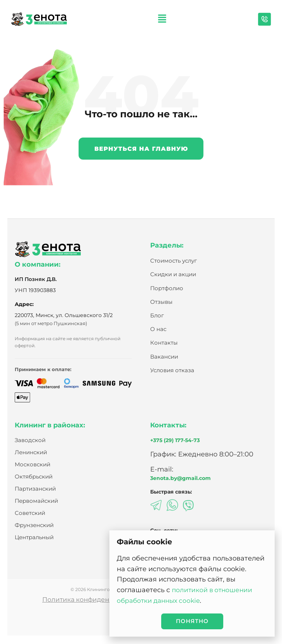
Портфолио (167, 289)
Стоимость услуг (173, 261)
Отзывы (161, 302)
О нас (158, 329)
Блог (157, 316)
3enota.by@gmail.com (180, 479)
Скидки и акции (173, 275)
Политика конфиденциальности (93, 600)
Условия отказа (172, 371)
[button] (162, 19)
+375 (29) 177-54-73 (175, 441)
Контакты (164, 343)
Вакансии (164, 357)
